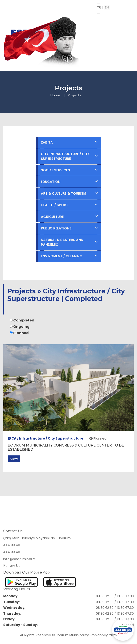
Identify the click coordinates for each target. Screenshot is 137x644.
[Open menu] (98, 13)
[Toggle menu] (98, 4)
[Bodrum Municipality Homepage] (50, 6)
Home (55, 95)
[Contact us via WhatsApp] (123, 630)
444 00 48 (12, 545)
